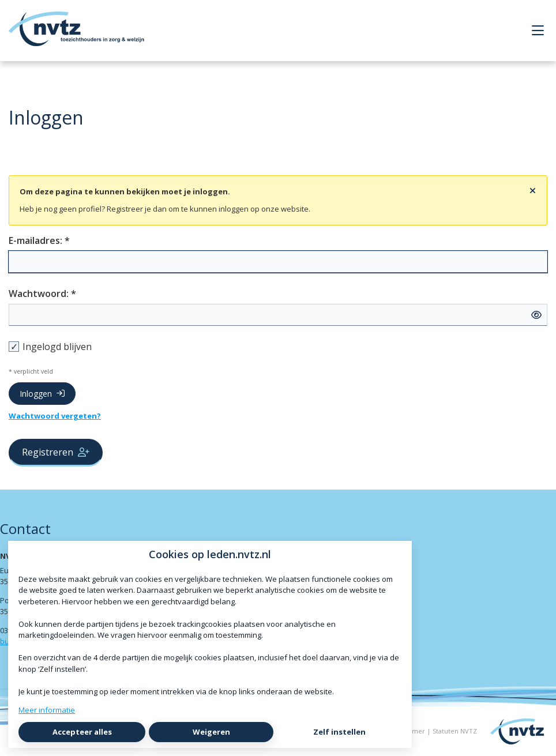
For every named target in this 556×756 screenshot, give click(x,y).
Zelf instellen (339, 732)
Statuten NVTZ (455, 731)
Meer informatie (47, 710)
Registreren (56, 452)
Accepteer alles (82, 732)
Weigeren (211, 732)
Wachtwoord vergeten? (55, 416)
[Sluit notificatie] (533, 191)
